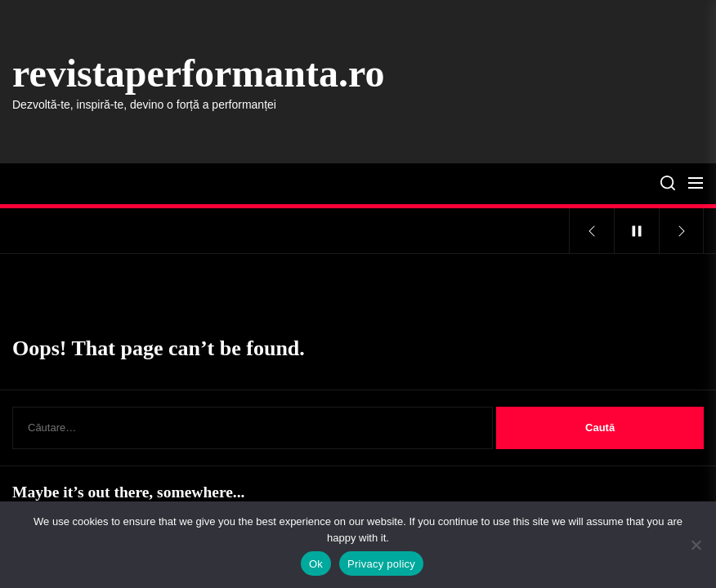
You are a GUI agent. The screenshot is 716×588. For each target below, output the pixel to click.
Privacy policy (381, 564)
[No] (696, 545)
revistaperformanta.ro (198, 73)
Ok (316, 564)
